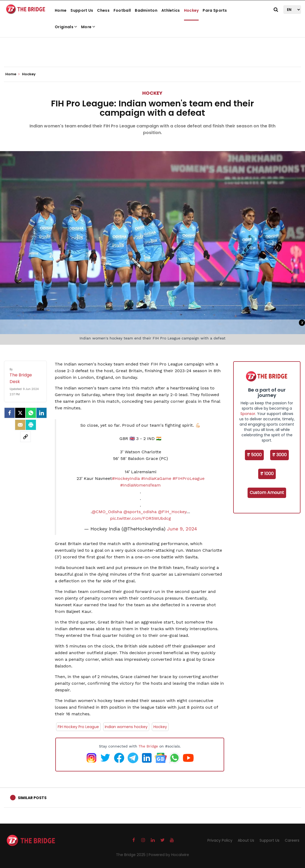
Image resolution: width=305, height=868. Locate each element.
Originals (66, 27)
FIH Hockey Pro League (78, 727)
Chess (103, 10)
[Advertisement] (153, 51)
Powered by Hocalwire (169, 855)
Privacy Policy (220, 840)
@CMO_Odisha (107, 512)
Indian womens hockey (126, 727)
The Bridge (148, 746)
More (88, 27)
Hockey (191, 10)
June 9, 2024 (182, 529)
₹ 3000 (279, 455)
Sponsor (248, 414)
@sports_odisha (140, 512)
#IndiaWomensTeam (140, 485)
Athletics (171, 10)
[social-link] (26, 437)
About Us (246, 840)
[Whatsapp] (31, 413)
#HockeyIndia (126, 478)
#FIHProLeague (189, 478)
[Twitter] (20, 413)
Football (122, 10)
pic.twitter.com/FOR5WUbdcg (141, 518)
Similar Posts (32, 798)
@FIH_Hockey (172, 512)
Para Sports (215, 10)
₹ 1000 (267, 474)
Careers (292, 840)
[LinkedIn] (41, 413)
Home (61, 10)
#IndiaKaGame (156, 478)
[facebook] (10, 413)
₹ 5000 (254, 455)
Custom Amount (267, 493)
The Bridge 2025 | (132, 855)
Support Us (82, 10)
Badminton (146, 10)
